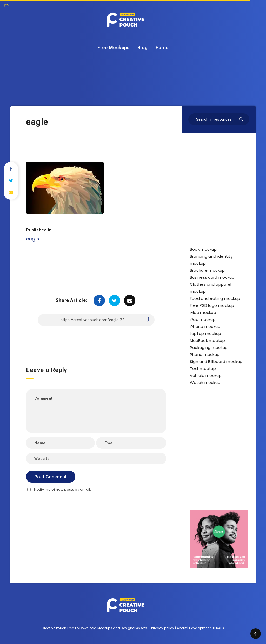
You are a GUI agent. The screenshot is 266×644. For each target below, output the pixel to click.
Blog (143, 47)
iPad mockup (203, 319)
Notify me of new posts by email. (62, 489)
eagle (33, 239)
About (182, 628)
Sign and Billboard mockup (216, 362)
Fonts (162, 47)
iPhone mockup (205, 326)
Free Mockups (113, 47)
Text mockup (203, 369)
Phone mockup (205, 354)
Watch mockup (205, 383)
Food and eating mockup (215, 298)
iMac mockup (203, 312)
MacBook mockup (207, 340)
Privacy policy (163, 628)
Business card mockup (212, 277)
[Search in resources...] (219, 119)
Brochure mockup (207, 270)
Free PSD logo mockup (212, 305)
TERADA (219, 628)
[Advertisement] (133, 76)
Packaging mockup (209, 347)
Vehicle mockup (206, 376)
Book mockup (203, 249)
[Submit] (242, 119)
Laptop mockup (206, 333)
